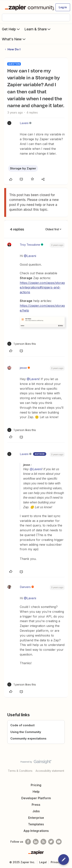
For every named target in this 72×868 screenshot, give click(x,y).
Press (36, 805)
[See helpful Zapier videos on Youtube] (59, 842)
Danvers (25, 587)
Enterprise (36, 818)
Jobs (36, 811)
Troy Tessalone (30, 245)
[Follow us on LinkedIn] (36, 842)
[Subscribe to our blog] (43, 842)
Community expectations (28, 738)
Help (36, 792)
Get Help (11, 29)
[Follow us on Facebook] (28, 842)
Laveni (24, 123)
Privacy (56, 862)
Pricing (36, 785)
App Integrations (36, 831)
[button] (63, 7)
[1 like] (22, 344)
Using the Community (26, 732)
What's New (14, 39)
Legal (43, 862)
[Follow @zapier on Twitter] (51, 842)
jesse (23, 368)
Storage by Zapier (23, 168)
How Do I (14, 49)
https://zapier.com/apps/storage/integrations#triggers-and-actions (42, 288)
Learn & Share (38, 29)
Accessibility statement (50, 771)
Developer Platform (36, 798)
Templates (36, 824)
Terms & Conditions (20, 771)
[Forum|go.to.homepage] (28, 7)
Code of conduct (22, 725)
